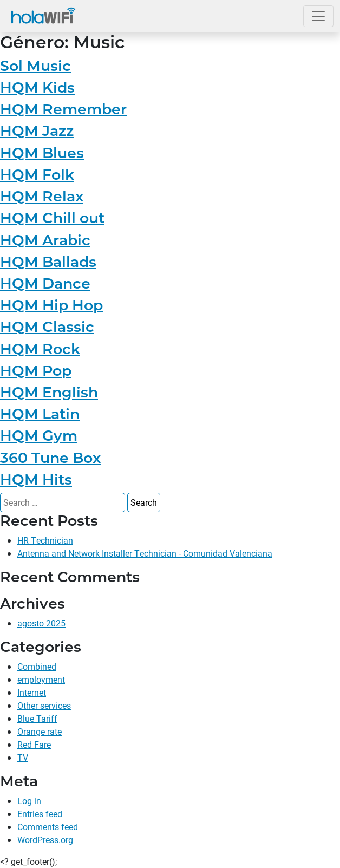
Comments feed (48, 827)
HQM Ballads (48, 262)
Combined (37, 666)
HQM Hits (36, 479)
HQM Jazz (37, 131)
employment (41, 679)
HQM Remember (63, 109)
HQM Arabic (45, 240)
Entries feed (40, 814)
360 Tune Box (50, 458)
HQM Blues (42, 153)
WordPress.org (45, 840)
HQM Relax (42, 196)
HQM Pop (36, 371)
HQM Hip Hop (51, 305)
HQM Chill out (52, 218)
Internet (32, 692)
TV (23, 757)
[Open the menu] (318, 16)
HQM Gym (39, 436)
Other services (44, 705)
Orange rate (40, 731)
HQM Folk (37, 175)
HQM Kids (37, 87)
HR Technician (45, 540)
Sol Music (35, 66)
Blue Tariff (37, 718)
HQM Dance (45, 283)
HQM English (49, 392)
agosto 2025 (41, 623)
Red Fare (34, 744)
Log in (29, 801)
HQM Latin (40, 414)
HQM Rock (40, 349)
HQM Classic (47, 327)
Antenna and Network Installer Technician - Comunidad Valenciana (145, 553)
